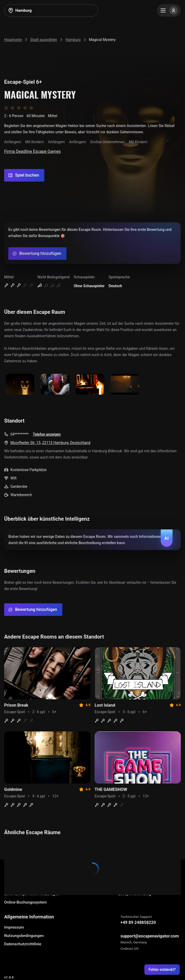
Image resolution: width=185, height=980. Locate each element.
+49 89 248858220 (138, 922)
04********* (20, 434)
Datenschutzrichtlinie (23, 944)
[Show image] (20, 385)
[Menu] (169, 10)
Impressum (14, 927)
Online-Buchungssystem (26, 902)
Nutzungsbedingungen (24, 936)
